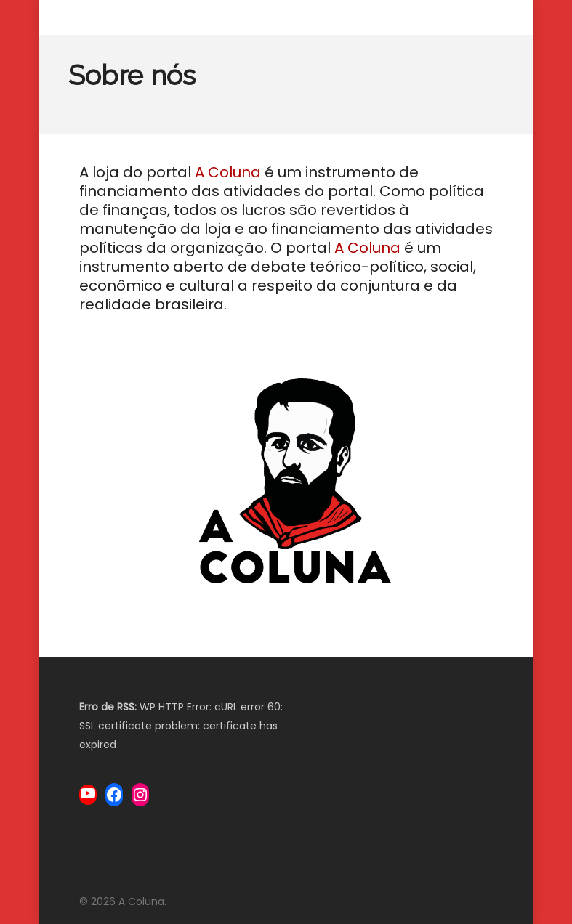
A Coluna (228, 172)
